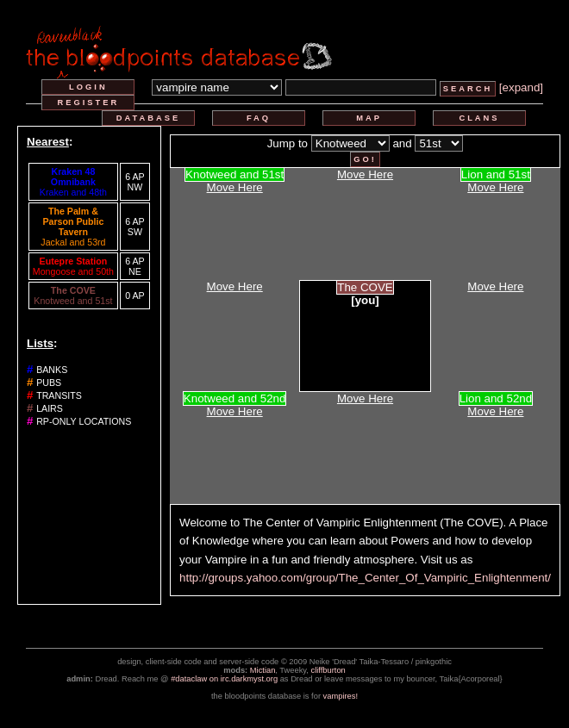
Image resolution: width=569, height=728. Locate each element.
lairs (50, 408)
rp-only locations (84, 421)
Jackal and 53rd (73, 242)
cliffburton (328, 670)
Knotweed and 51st (73, 301)
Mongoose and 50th (73, 271)
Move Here (235, 187)
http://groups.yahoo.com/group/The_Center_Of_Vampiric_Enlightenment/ (365, 578)
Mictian (263, 670)
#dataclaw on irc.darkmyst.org (224, 679)
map (369, 118)
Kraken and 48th (73, 192)
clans (479, 118)
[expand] (521, 87)
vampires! (341, 696)
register (89, 103)
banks (52, 370)
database (148, 118)
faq (259, 118)
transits (59, 395)
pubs (49, 383)
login (88, 87)
